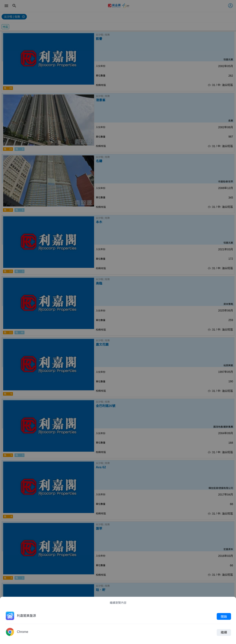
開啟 (224, 616)
